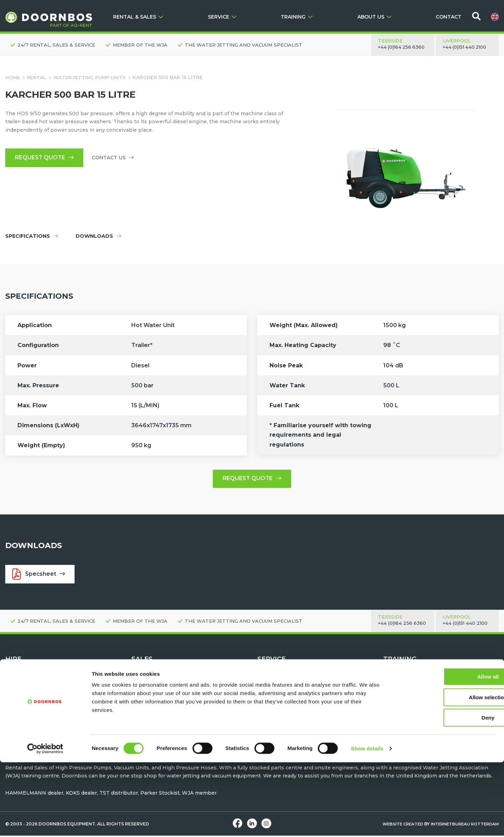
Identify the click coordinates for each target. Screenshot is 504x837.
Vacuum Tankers (152, 720)
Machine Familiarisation (414, 703)
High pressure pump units (39, 694)
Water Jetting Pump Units (94, 77)
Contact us (115, 158)
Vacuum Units (23, 711)
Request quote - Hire (32, 686)
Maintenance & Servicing (289, 720)
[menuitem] (495, 17)
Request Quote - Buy (158, 686)
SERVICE (222, 17)
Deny (446, 792)
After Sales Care (277, 703)
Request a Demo (278, 694)
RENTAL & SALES (138, 17)
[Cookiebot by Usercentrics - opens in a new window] (45, 823)
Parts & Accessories (282, 728)
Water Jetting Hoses (157, 703)
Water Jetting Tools (30, 703)
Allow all (446, 751)
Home (13, 77)
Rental (38, 77)
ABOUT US (374, 17)
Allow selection (445, 772)
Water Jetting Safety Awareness (424, 694)
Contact (267, 686)
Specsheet (40, 575)
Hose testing (274, 711)
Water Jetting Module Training (422, 711)
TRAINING (297, 17)
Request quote (46, 158)
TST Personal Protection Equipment (178, 711)
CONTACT (449, 17)
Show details (367, 823)
